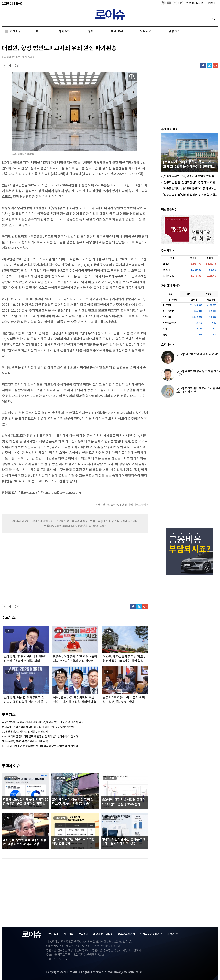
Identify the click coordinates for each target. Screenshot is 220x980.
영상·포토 (174, 31)
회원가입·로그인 (195, 3)
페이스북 (203, 66)
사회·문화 (65, 31)
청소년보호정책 (126, 934)
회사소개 (210, 3)
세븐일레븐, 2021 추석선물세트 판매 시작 (25, 741)
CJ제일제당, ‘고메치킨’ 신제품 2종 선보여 (25, 732)
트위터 (209, 66)
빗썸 (171, 294)
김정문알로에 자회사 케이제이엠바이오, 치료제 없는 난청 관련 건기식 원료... (44, 722)
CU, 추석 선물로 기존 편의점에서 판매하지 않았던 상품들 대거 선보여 (40, 746)
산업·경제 (117, 31)
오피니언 (146, 31)
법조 (39, 31)
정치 (91, 31)
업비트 (190, 294)
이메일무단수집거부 (151, 934)
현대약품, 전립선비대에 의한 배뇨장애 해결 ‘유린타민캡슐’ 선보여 (38, 727)
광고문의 (83, 934)
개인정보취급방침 (103, 934)
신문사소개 (52, 934)
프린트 (16, 66)
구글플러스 (215, 66)
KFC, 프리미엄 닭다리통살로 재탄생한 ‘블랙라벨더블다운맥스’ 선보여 (40, 737)
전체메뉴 (16, 31)
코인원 (209, 294)
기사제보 (68, 934)
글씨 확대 (10, 66)
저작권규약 (173, 934)
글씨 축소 (5, 66)
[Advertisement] (40, 567)
